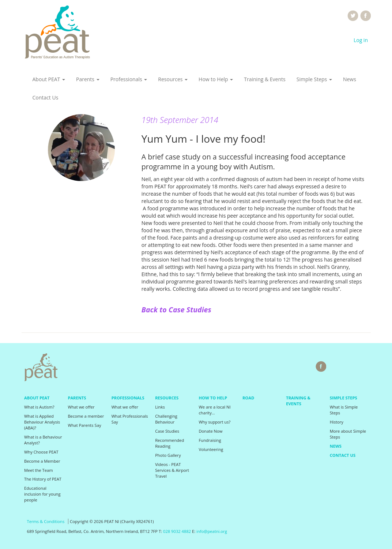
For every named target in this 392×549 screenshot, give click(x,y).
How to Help (216, 79)
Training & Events (265, 79)
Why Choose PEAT (41, 452)
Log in (361, 40)
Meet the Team (39, 470)
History (337, 422)
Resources (173, 79)
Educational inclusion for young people (42, 494)
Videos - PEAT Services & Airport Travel (172, 470)
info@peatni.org (212, 531)
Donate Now (211, 431)
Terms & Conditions (46, 521)
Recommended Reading (169, 443)
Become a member (86, 416)
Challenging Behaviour (166, 419)
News (350, 79)
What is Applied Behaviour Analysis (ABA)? (42, 422)
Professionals (129, 79)
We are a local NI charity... (215, 410)
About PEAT (49, 79)
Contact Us (46, 97)
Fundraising (210, 440)
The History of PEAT (43, 479)
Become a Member (42, 461)
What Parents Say (84, 425)
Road (248, 398)
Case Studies (167, 431)
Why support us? (215, 422)
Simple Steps (314, 79)
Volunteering (211, 449)
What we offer (81, 407)
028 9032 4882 (177, 531)
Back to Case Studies (176, 310)
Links (160, 407)
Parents (88, 79)
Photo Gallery (168, 455)
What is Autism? (39, 407)
